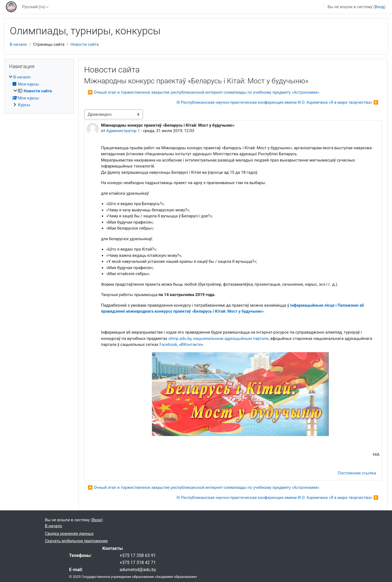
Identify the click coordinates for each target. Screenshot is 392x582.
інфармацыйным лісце (312, 305)
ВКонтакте (191, 345)
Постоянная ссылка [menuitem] (357, 473)
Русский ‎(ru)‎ (34, 7)
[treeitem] (39, 91)
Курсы (24, 105)
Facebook (168, 345)
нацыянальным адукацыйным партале (231, 339)
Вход (379, 7)
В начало (18, 44)
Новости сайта (85, 44)
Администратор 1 (123, 131)
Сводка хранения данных (69, 534)
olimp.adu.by (180, 339)
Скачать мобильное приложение (76, 541)
